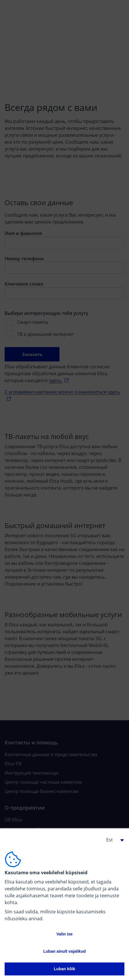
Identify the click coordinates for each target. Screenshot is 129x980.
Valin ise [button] (64, 934)
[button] (113, 840)
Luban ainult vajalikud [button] (64, 951)
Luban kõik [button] (65, 969)
